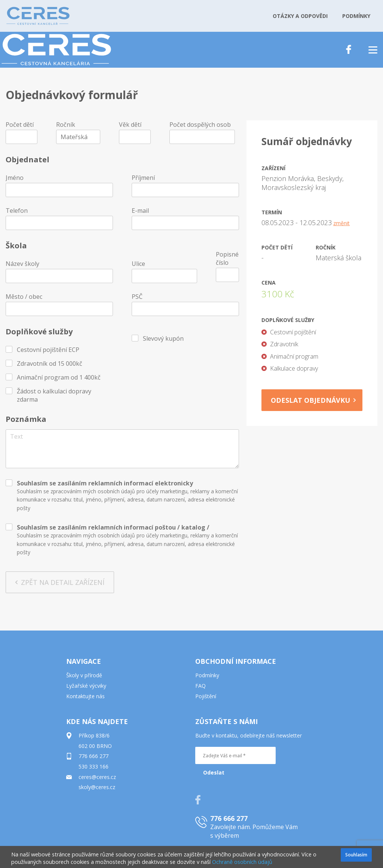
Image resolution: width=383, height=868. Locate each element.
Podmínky (207, 675)
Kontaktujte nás (85, 696)
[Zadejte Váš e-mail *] (235, 755)
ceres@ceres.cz (97, 777)
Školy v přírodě (84, 675)
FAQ (200, 686)
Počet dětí (20, 125)
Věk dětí (130, 125)
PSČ (137, 297)
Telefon (17, 211)
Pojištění (206, 696)
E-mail (140, 211)
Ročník (66, 125)
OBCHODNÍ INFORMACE (236, 661)
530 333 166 (94, 766)
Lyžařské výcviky (86, 686)
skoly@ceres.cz (97, 787)
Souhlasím (356, 855)
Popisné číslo (227, 258)
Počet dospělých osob (200, 125)
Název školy (22, 264)
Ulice (138, 264)
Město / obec (24, 297)
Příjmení (143, 178)
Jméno (15, 178)
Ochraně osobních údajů (242, 862)
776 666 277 (94, 756)
